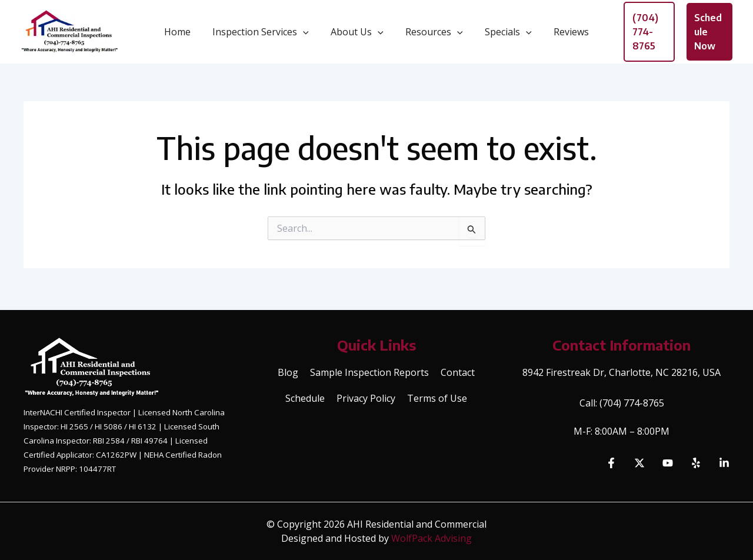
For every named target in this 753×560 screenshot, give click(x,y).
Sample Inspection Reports (369, 372)
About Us (359, 34)
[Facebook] (611, 463)
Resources (433, 34)
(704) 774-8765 (632, 403)
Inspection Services (265, 34)
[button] (308, 34)
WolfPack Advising (432, 538)
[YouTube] (668, 463)
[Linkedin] (724, 463)
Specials (504, 34)
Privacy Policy (366, 398)
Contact (458, 372)
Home (185, 34)
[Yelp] (696, 463)
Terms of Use (437, 398)
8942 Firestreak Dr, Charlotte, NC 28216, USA (622, 372)
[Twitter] (639, 463)
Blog (288, 372)
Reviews (564, 34)
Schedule (305, 398)
